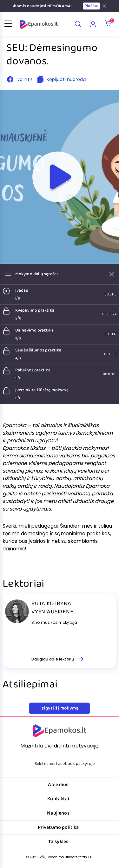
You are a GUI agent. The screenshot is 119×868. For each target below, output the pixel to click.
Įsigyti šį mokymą (60, 708)
